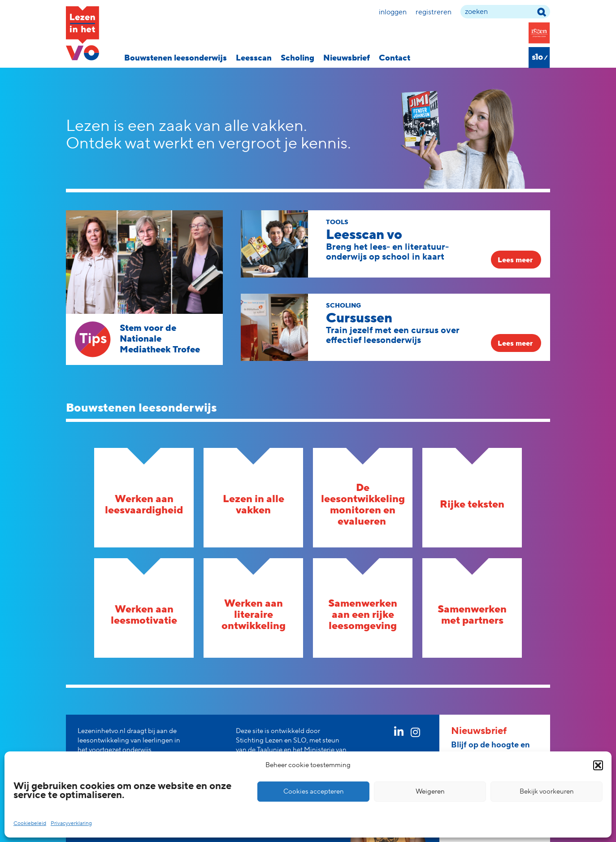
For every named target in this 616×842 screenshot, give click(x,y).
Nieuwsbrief (347, 58)
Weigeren (430, 792)
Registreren (434, 12)
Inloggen (393, 12)
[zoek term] (505, 12)
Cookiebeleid (30, 823)
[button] (598, 765)
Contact (395, 58)
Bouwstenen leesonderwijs (176, 58)
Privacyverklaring (71, 823)
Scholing (297, 58)
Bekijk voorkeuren (547, 792)
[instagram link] (416, 734)
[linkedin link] (399, 734)
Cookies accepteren (314, 792)
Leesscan (254, 58)
